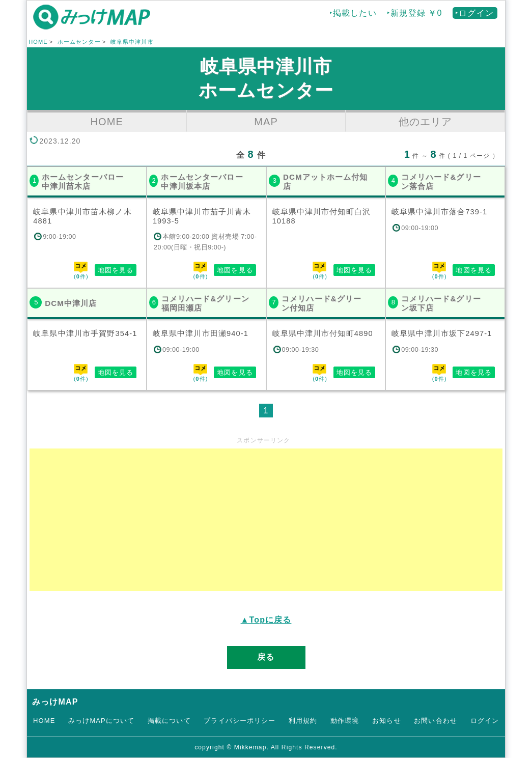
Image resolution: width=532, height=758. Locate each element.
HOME (38, 42)
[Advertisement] (266, 520)
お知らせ (386, 721)
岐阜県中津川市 (132, 42)
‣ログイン (474, 13)
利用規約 (303, 721)
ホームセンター (79, 42)
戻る (266, 657)
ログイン (485, 721)
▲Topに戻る (266, 620)
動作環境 (345, 721)
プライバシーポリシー (240, 721)
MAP (266, 122)
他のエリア (426, 122)
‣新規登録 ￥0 (414, 13)
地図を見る (116, 270)
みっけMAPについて (101, 721)
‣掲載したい (353, 13)
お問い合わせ (436, 721)
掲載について (169, 721)
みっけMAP (55, 702)
